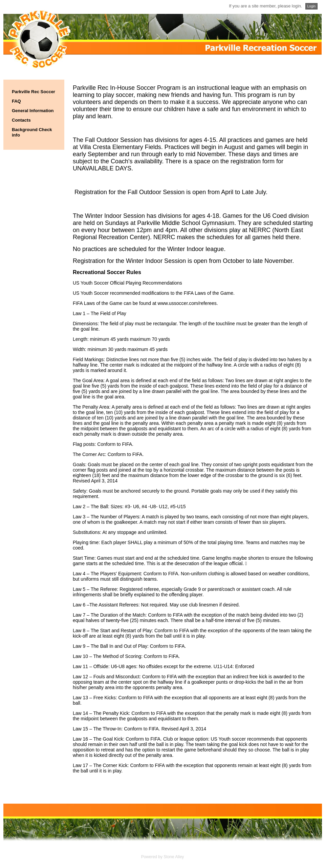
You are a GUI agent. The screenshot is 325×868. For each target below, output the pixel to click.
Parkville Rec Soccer (34, 92)
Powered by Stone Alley (163, 857)
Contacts (21, 120)
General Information (33, 111)
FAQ (16, 101)
